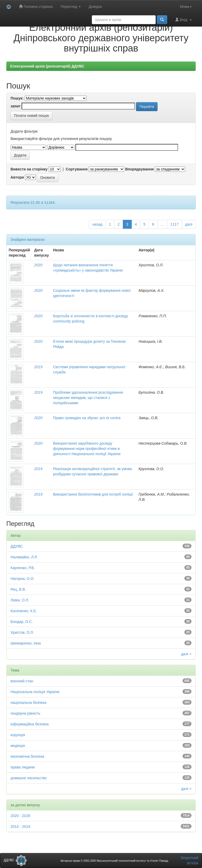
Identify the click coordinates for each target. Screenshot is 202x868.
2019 (38, 367)
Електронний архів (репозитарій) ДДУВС (47, 66)
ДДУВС (17, 546)
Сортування (77, 169)
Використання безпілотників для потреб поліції (93, 494)
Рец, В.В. (18, 589)
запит (16, 106)
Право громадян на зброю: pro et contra (87, 418)
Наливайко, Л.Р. (24, 557)
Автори (17, 177)
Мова (186, 7)
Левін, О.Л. (20, 600)
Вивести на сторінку (29, 169)
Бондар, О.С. (22, 622)
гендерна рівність (25, 713)
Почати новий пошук (31, 116)
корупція (18, 735)
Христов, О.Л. (22, 632)
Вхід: (183, 20)
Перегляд (71, 7)
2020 (38, 265)
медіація (18, 746)
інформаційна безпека (30, 724)
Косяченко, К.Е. (24, 611)
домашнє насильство (29, 778)
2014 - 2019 (20, 827)
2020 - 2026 (20, 816)
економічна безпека (27, 756)
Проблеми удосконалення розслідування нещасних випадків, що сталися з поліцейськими (88, 398)
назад (97, 224)
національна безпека (28, 703)
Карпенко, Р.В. (23, 568)
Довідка (95, 7)
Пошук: (17, 98)
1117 (175, 224)
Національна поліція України (35, 692)
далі (189, 224)
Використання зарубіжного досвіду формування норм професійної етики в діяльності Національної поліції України (87, 449)
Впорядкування (140, 169)
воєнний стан (22, 681)
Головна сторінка (36, 6)
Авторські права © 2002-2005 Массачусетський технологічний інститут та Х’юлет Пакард (114, 861)
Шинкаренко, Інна (26, 643)
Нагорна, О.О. (22, 579)
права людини (23, 767)
